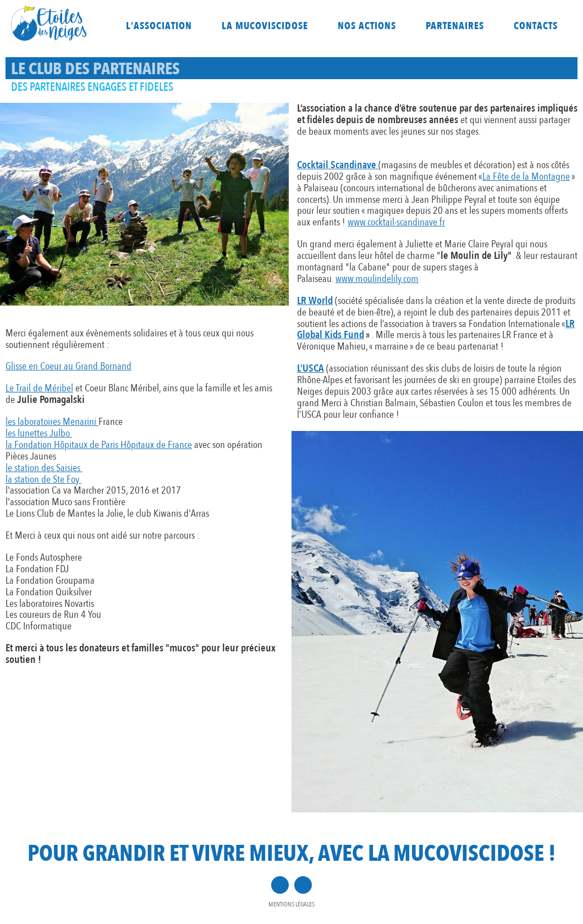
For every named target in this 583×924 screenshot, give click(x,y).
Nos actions (367, 26)
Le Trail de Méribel (39, 388)
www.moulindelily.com (377, 279)
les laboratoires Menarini (52, 422)
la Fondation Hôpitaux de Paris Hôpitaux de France (99, 445)
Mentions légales (291, 904)
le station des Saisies (44, 468)
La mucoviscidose (265, 26)
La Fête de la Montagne (526, 176)
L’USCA (310, 368)
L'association (159, 26)
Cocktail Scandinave (337, 165)
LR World (315, 301)
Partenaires (455, 26)
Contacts (536, 26)
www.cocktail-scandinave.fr (396, 222)
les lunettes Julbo (39, 433)
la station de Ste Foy (43, 479)
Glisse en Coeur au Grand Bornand (68, 366)
